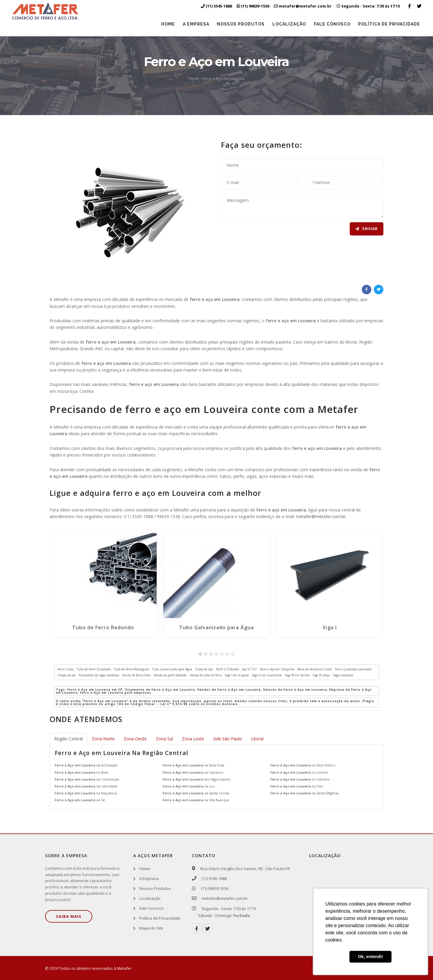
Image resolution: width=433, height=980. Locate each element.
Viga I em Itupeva (237, 675)
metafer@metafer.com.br (321, 516)
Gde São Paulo (228, 739)
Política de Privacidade (389, 24)
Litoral (257, 739)
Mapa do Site (151, 928)
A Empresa (193, 24)
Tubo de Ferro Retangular (131, 669)
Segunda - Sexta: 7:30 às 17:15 (368, 6)
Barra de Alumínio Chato (315, 669)
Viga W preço (321, 675)
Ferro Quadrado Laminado (353, 669)
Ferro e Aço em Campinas (277, 669)
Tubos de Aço (204, 669)
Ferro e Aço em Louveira (223, 79)
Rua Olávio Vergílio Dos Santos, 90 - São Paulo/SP (244, 869)
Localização (287, 24)
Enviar (367, 229)
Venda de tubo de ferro (206, 675)
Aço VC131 (249, 669)
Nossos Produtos (238, 24)
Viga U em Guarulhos (267, 675)
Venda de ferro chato (136, 675)
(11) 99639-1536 (213, 888)
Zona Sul (164, 739)
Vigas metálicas (343, 675)
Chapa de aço (67, 675)
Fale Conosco (331, 24)
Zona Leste (193, 739)
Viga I (330, 627)
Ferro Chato (66, 669)
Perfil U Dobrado (227, 669)
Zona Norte (103, 739)
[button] (200, 654)
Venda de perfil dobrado (170, 675)
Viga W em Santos (297, 675)
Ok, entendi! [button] (370, 957)
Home (164, 24)
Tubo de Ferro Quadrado (94, 669)
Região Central (68, 739)
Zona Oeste (135, 739)
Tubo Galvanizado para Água (216, 627)
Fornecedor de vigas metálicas (99, 675)
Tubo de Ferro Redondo (103, 627)
